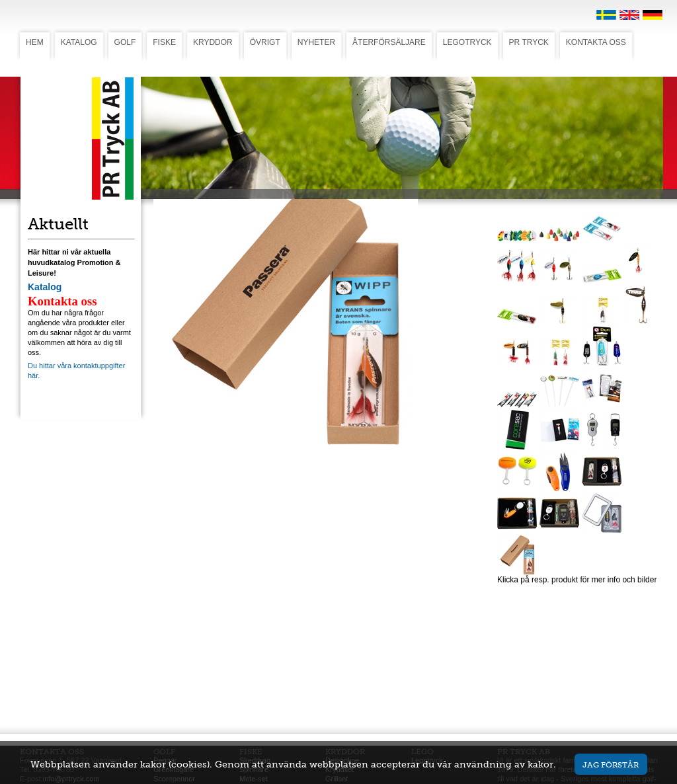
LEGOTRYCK (467, 42)
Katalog (45, 287)
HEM (35, 42)
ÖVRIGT (265, 42)
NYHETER (316, 42)
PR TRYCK (529, 42)
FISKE (164, 42)
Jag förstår (611, 764)
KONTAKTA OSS (596, 42)
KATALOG (79, 42)
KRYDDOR (213, 42)
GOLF (125, 42)
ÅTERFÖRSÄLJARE (389, 42)
